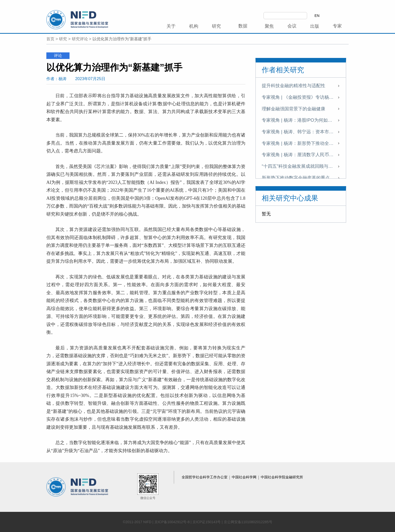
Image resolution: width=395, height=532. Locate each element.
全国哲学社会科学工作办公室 (205, 477)
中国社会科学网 (245, 477)
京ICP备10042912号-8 (172, 522)
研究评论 (80, 39)
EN (317, 16)
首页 (50, 39)
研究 (63, 39)
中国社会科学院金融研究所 (282, 477)
